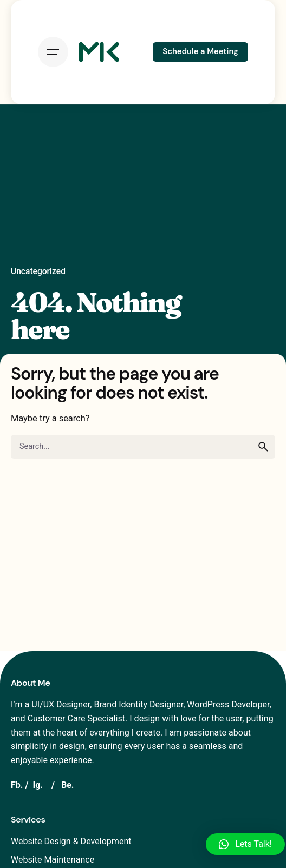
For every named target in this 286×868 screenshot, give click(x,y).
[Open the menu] (53, 52)
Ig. (38, 785)
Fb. (17, 785)
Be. (68, 785)
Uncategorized (38, 271)
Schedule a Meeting (200, 51)
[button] (245, 844)
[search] (263, 447)
